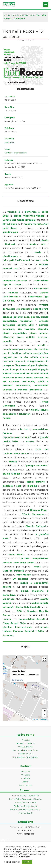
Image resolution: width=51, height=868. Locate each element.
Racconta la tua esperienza (26, 750)
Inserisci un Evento (26, 743)
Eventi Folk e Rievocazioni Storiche (26, 799)
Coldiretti (26, 778)
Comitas (26, 782)
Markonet (26, 771)
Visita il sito (10, 142)
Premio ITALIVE (26, 754)
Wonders (26, 775)
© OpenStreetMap (43, 720)
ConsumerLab (26, 785)
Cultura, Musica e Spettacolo (26, 795)
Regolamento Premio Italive (26, 757)
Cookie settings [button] (12, 862)
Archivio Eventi (26, 813)
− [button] (45, 715)
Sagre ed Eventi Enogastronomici (26, 809)
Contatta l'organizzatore (16, 153)
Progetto (26, 740)
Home (7, 15)
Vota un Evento (26, 747)
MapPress (35, 720)
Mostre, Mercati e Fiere (23, 15)
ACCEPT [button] (27, 862)
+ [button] (45, 711)
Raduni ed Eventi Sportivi (26, 806)
